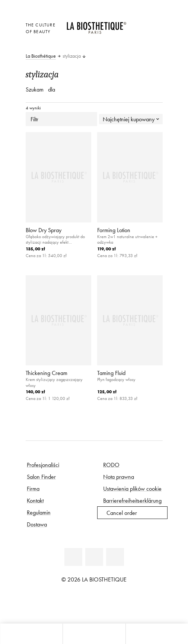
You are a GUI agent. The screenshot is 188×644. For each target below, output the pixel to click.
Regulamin (39, 512)
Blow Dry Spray (44, 230)
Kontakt (35, 500)
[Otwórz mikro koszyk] (138, 44)
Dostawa (37, 524)
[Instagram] (115, 557)
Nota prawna (119, 477)
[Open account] (138, 34)
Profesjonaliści (43, 465)
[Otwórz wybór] (138, 24)
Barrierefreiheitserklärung (132, 500)
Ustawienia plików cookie (132, 488)
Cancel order (122, 513)
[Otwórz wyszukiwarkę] (157, 634)
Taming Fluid (111, 373)
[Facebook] (73, 557)
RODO (111, 465)
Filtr (61, 119)
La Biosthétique (41, 56)
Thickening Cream (47, 373)
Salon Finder (41, 477)
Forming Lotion (114, 230)
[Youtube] (94, 557)
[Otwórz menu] (94, 634)
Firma (33, 488)
